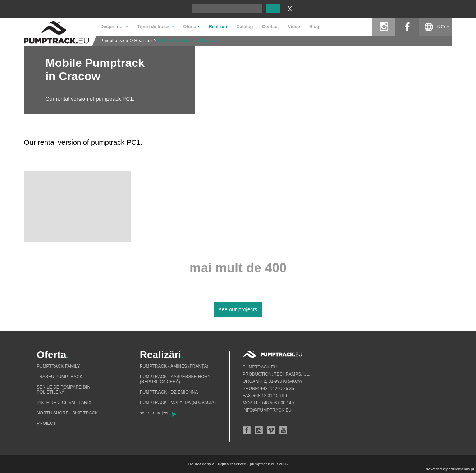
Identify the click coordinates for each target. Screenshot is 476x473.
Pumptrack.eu (114, 41)
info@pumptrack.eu (267, 410)
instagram (384, 27)
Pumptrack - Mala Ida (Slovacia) (178, 403)
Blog (314, 27)
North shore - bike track (67, 413)
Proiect (46, 423)
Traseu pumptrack (59, 377)
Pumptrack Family (58, 366)
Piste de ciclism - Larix (64, 403)
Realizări (218, 27)
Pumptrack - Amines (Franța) (174, 366)
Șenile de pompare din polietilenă (63, 390)
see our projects (238, 309)
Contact (271, 27)
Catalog (245, 27)
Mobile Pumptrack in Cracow (186, 41)
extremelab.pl (461, 469)
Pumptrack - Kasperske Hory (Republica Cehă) (175, 379)
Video (294, 27)
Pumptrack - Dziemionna (169, 392)
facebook (407, 27)
